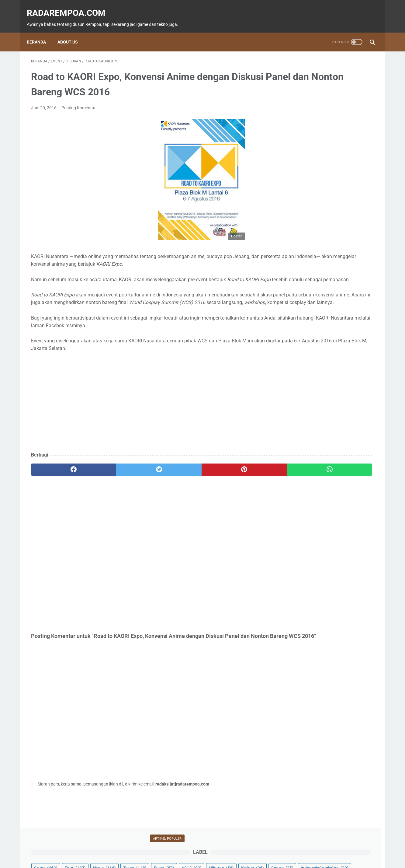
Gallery (352, 121)
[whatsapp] (232, 479)
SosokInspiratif (305, 132)
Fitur (327, 86)
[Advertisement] (146, 411)
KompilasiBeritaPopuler (312, 144)
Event (327, 97)
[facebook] (60, 479)
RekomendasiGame (308, 155)
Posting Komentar (79, 102)
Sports (359, 109)
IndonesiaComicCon (310, 121)
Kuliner (329, 109)
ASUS (354, 97)
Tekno (298, 97)
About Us (72, 32)
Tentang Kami (243, 846)
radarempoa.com (70, 6)
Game (298, 86)
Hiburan (298, 109)
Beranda (41, 32)
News (356, 86)
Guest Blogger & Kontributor (197, 846)
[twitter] (117, 479)
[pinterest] (175, 479)
